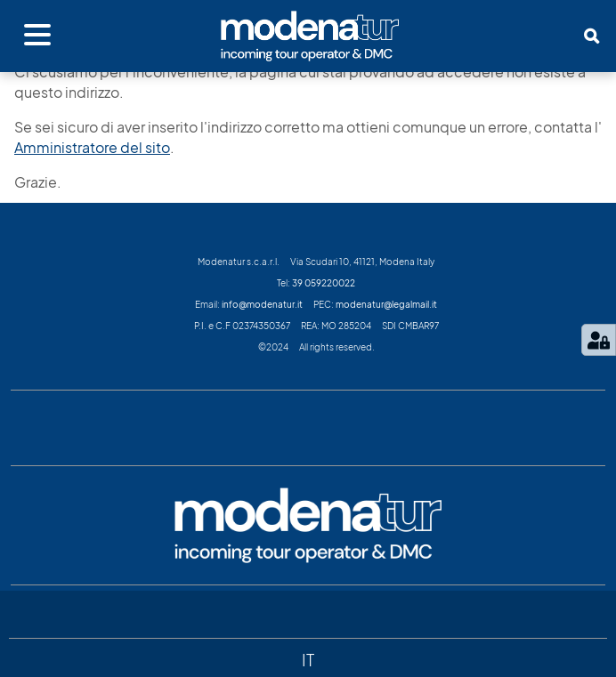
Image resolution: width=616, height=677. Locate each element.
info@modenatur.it (262, 304)
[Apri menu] (37, 36)
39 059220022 (324, 283)
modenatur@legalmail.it (386, 304)
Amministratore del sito (92, 148)
